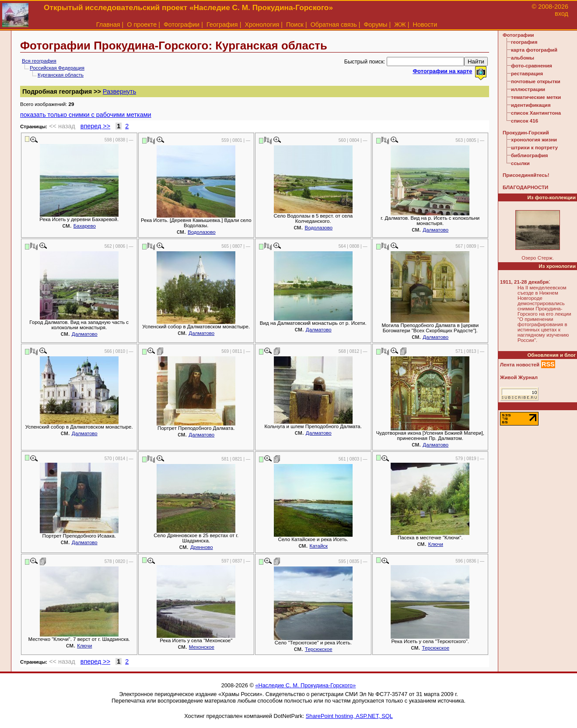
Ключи (436, 544)
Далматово (435, 230)
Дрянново (202, 547)
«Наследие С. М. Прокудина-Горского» (305, 685)
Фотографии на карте (442, 71)
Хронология (262, 25)
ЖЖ (400, 25)
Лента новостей (520, 365)
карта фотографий (534, 50)
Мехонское (202, 647)
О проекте (142, 25)
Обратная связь (334, 25)
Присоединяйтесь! (526, 175)
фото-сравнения (532, 66)
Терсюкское (319, 649)
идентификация (531, 105)
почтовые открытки (536, 81)
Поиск (295, 25)
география (524, 42)
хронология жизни (534, 140)
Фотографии (182, 25)
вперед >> (95, 126)
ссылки (520, 163)
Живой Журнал (519, 377)
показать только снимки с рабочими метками (86, 115)
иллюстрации (528, 89)
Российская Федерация (57, 68)
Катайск (318, 546)
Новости (425, 25)
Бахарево (85, 226)
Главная (108, 25)
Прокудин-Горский (526, 133)
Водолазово (202, 232)
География (222, 25)
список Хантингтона (536, 113)
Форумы (375, 25)
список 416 (525, 121)
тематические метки (536, 97)
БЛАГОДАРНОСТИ (525, 187)
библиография (530, 155)
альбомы (523, 58)
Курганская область (61, 75)
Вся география (39, 61)
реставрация (527, 74)
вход (561, 14)
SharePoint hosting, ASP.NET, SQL (349, 716)
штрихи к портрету (534, 148)
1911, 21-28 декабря (524, 282)
